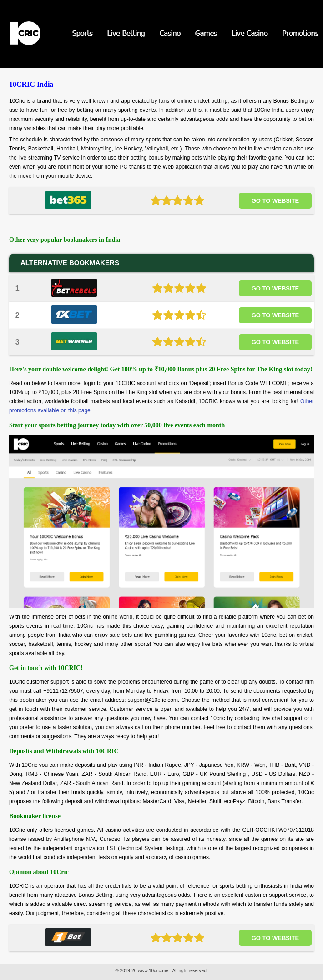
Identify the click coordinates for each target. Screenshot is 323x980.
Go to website (275, 201)
